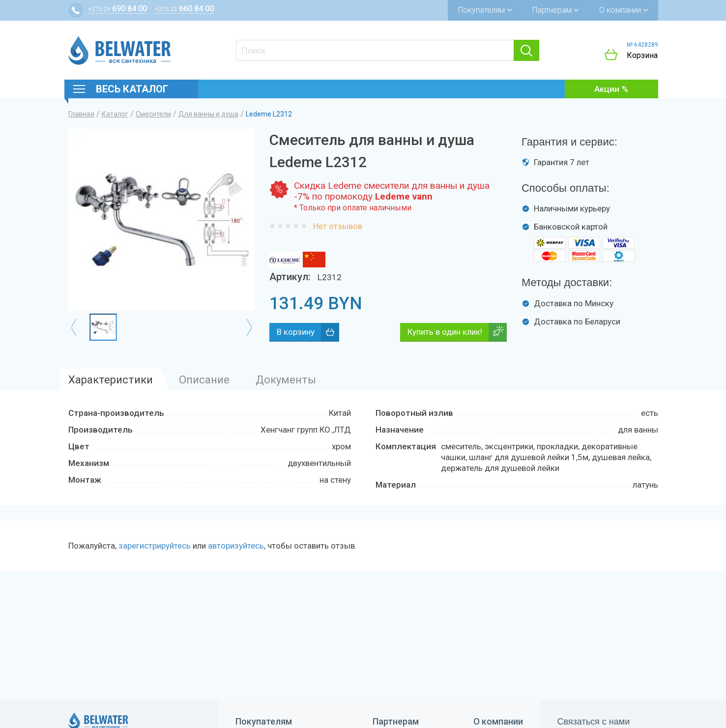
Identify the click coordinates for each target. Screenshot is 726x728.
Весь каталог (132, 89)
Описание (204, 380)
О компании (624, 10)
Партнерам (555, 10)
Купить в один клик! (445, 332)
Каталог (115, 114)
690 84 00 (117, 9)
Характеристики (111, 380)
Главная (81, 114)
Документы (286, 380)
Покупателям (485, 10)
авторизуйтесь (236, 546)
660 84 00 (184, 9)
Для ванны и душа (208, 114)
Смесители (153, 114)
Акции (607, 89)
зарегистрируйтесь (155, 546)
